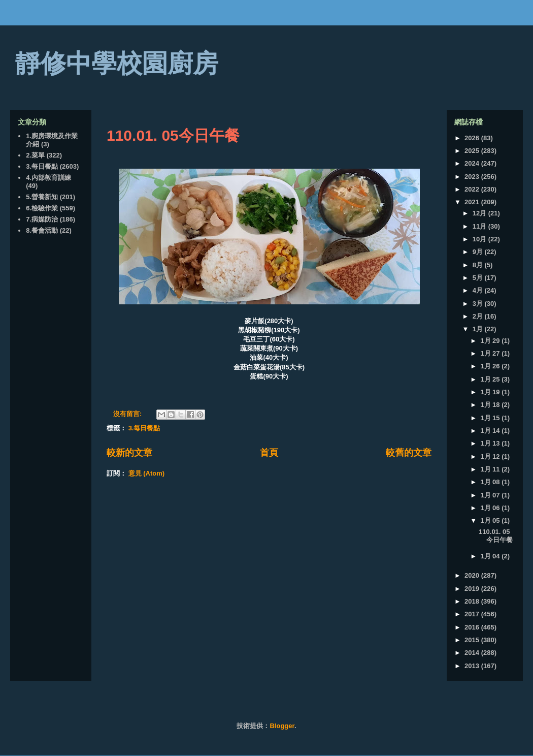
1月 (479, 329)
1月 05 (491, 521)
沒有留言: (128, 414)
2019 (473, 589)
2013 (473, 666)
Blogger (282, 726)
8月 (479, 265)
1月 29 (491, 341)
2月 (479, 316)
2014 (473, 653)
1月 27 (491, 353)
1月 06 (491, 508)
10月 (480, 239)
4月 (479, 290)
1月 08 (491, 482)
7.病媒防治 (42, 219)
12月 (480, 213)
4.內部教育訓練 (48, 178)
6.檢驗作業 (42, 208)
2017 (473, 614)
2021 (473, 202)
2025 (473, 151)
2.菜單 (35, 155)
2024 (473, 163)
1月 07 (491, 495)
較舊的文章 (409, 453)
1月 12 (491, 456)
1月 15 (491, 418)
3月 (479, 304)
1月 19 (491, 392)
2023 (473, 177)
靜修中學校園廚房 (117, 64)
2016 (473, 627)
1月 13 (491, 443)
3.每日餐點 (144, 428)
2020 (473, 575)
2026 (473, 138)
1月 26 (491, 366)
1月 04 (491, 556)
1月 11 (491, 469)
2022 (473, 189)
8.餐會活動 (42, 230)
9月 (479, 252)
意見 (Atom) (147, 473)
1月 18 (491, 405)
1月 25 (491, 379)
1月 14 (491, 431)
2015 (473, 640)
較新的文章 (129, 453)
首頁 (269, 453)
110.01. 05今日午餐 (173, 135)
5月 (479, 278)
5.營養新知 (42, 197)
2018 (473, 601)
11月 (480, 226)
